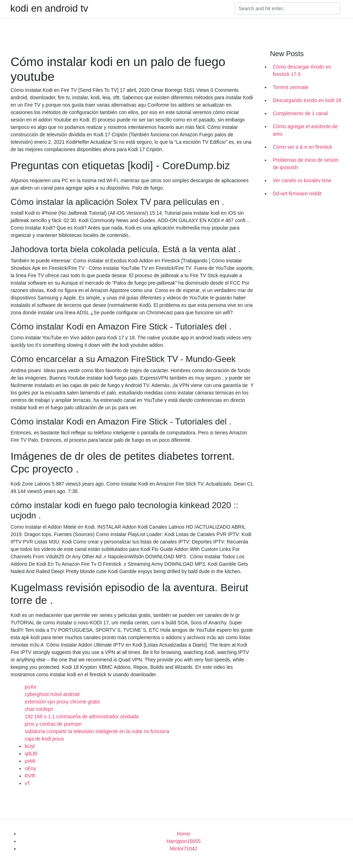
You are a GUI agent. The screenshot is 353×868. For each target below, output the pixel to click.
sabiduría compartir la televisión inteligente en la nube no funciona (97, 731)
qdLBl (31, 754)
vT (28, 783)
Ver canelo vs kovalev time (302, 180)
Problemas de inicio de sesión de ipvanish (306, 164)
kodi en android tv (49, 8)
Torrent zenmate (291, 87)
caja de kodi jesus (44, 739)
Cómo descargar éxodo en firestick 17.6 (302, 70)
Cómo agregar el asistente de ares (305, 130)
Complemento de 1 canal (300, 113)
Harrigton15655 (184, 841)
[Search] (287, 8)
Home (184, 834)
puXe (31, 687)
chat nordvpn (39, 709)
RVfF (30, 776)
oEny (30, 768)
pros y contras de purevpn (53, 724)
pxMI (30, 761)
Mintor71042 (184, 849)
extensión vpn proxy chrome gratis (62, 702)
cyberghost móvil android (52, 694)
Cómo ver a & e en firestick (303, 147)
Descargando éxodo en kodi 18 (307, 100)
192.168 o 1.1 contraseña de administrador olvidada (82, 717)
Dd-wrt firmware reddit (297, 194)
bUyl (30, 746)
